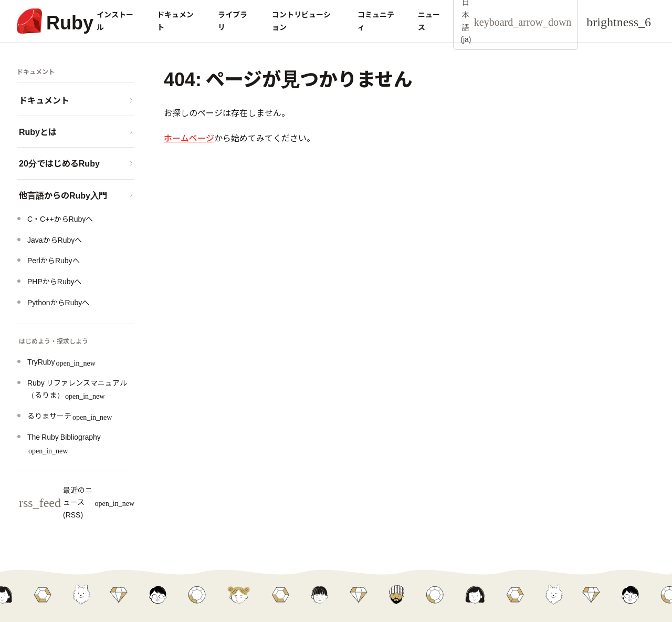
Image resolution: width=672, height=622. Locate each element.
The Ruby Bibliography (64, 443)
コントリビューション (301, 20)
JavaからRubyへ (55, 240)
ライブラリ (233, 20)
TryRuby (61, 361)
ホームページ (189, 138)
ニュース (429, 20)
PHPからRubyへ (54, 281)
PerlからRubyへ (54, 260)
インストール (115, 20)
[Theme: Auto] (619, 21)
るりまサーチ (70, 416)
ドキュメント (175, 20)
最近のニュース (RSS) (77, 502)
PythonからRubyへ (58, 302)
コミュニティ (376, 20)
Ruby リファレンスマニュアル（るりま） (77, 389)
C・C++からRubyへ (60, 219)
